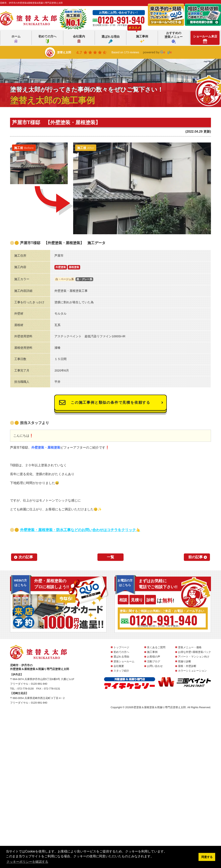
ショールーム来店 (205, 39)
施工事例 (142, 39)
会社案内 (79, 39)
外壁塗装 (61, 267)
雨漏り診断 (185, 661)
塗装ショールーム (124, 661)
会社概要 (119, 666)
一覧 (110, 557)
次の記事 (26, 557)
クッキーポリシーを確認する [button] (27, 862)
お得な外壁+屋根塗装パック (194, 652)
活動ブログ (154, 661)
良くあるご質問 (156, 647)
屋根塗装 (74, 267)
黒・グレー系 (84, 279)
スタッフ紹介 (121, 671)
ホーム (16, 39)
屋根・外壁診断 (187, 666)
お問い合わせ (155, 666)
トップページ (121, 647)
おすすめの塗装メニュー (174, 37)
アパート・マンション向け (194, 657)
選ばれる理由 (110, 39)
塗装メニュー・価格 (190, 647)
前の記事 (195, 557)
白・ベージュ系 (65, 279)
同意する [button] (207, 857)
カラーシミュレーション (192, 671)
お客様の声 (154, 657)
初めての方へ (47, 39)
